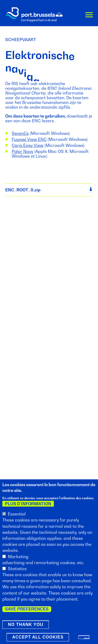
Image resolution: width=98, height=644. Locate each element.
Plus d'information (28, 506)
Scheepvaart (21, 40)
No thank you (25, 627)
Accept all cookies (38, 639)
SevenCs (20, 133)
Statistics (17, 571)
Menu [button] (89, 16)
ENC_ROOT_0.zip (23, 190)
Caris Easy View (28, 145)
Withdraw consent (87, 640)
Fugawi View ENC (29, 139)
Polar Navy (22, 151)
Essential (17, 516)
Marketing (18, 559)
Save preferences (27, 611)
